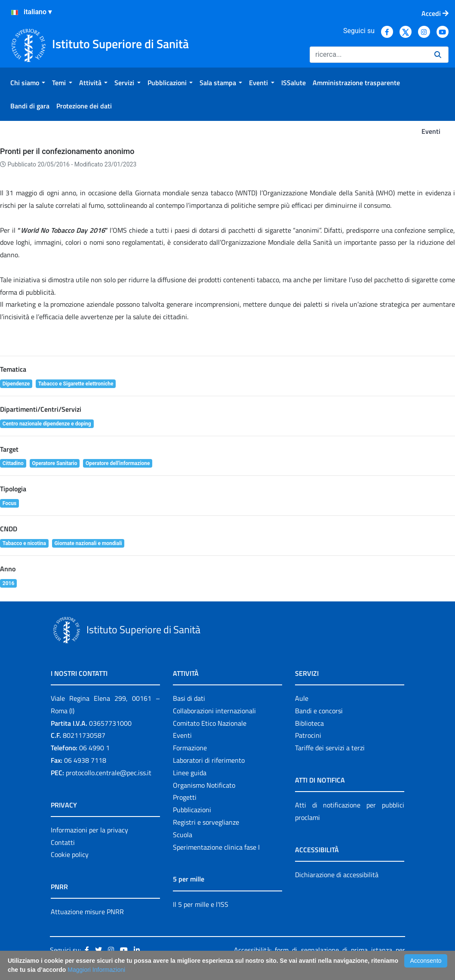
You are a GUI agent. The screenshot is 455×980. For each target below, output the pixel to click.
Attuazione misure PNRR (87, 912)
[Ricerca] (369, 55)
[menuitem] (28, 83)
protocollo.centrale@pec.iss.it (109, 773)
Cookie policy (70, 854)
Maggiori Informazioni (96, 970)
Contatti (63, 842)
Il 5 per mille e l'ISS (201, 904)
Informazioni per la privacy (89, 830)
